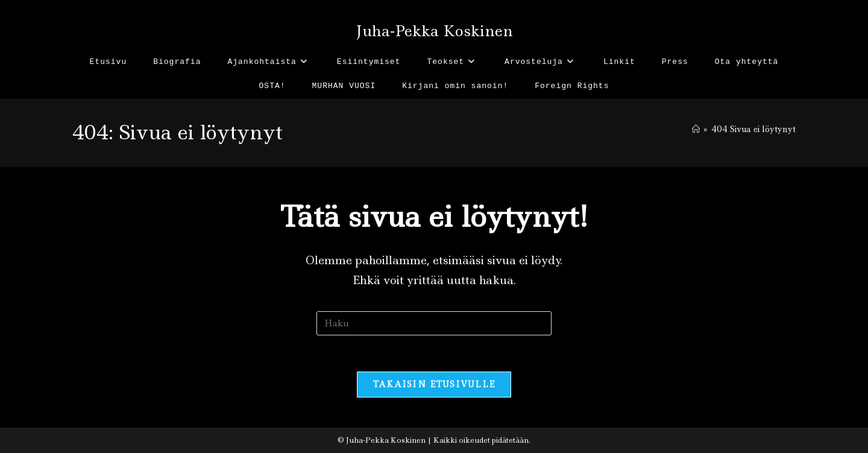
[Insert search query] (434, 323)
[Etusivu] (696, 129)
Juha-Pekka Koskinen (434, 31)
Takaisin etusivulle (434, 384)
